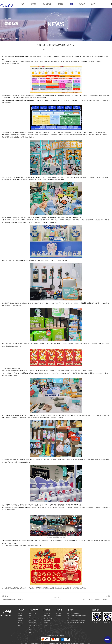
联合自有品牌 (47, 4)
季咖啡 (31, 630)
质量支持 (46, 623)
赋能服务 (61, 4)
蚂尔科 (93, 4)
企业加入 (58, 613)
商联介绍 (20, 613)
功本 (30, 620)
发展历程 (20, 616)
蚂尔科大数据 (47, 620)
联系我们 (82, 4)
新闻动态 (13, 39)
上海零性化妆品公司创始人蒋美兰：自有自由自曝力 (96, 599)
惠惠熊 (31, 623)
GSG (35, 618)
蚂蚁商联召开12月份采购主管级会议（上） (14, 599)
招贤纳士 (58, 616)
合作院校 (20, 620)
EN (108, 4)
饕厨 (30, 616)
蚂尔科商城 (55, 636)
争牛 (30, 618)
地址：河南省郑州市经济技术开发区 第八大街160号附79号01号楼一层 (76, 621)
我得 (30, 613)
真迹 (35, 623)
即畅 (30, 632)
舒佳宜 (36, 620)
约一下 (36, 616)
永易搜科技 (88, 643)
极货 (35, 613)
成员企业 (20, 625)
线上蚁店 (62, 636)
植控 (30, 625)
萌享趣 (31, 628)
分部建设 (20, 623)
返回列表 (56, 597)
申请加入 (108, 640)
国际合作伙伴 (21, 618)
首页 (23, 4)
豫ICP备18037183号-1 (74, 643)
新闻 (71, 5)
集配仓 (45, 625)
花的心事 (36, 625)
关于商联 (33, 4)
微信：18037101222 (72, 618)
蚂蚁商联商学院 (48, 618)
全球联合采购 (47, 616)
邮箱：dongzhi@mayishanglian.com (76, 616)
